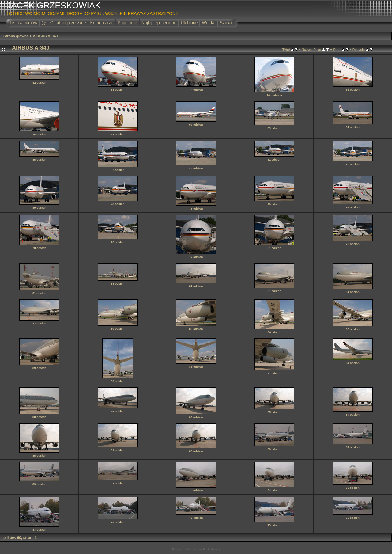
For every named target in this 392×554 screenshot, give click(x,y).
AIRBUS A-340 (45, 36)
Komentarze (102, 23)
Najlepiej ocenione (159, 23)
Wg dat (209, 23)
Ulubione (189, 23)
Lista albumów (24, 23)
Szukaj (226, 23)
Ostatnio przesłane (68, 23)
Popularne (127, 23)
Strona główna (16, 36)
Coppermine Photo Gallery (204, 549)
